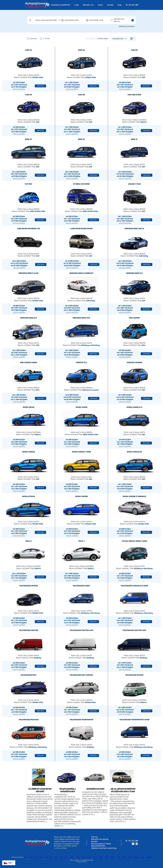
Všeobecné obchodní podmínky (104, 848)
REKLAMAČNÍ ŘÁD (98, 846)
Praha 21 (136, 857)
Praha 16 (107, 857)
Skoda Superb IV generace (134, 496)
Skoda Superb (81, 496)
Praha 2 (31, 857)
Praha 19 (124, 857)
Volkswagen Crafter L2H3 (81, 630)
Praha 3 (36, 857)
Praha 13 (89, 857)
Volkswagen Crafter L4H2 (134, 630)
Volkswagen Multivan (29, 720)
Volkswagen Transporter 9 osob (134, 720)
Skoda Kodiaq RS (134, 452)
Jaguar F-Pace (134, 184)
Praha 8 (61, 857)
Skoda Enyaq (28, 407)
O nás (76, 5)
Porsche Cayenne (134, 362)
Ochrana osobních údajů (101, 844)
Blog (120, 5)
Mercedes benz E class (28, 273)
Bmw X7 (134, 139)
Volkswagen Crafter (29, 630)
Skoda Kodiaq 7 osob (81, 452)
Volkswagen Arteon (29, 586)
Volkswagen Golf (28, 675)
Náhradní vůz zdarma (119, 20)
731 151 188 (132, 5)
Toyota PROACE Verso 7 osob (134, 541)
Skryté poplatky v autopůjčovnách (68, 790)
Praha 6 (51, 857)
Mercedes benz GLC (134, 273)
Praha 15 (101, 857)
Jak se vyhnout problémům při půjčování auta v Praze (123, 790)
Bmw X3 (29, 139)
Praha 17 (112, 857)
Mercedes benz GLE (28, 318)
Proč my (94, 837)
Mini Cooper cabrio (29, 362)
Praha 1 (26, 857)
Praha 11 (78, 857)
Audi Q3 (134, 50)
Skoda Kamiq (81, 407)
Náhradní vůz (88, 5)
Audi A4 (28, 50)
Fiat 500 (28, 184)
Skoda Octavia (29, 496)
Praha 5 (46, 857)
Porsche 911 (81, 362)
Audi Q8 (81, 95)
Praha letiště (149, 857)
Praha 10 (72, 857)
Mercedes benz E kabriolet (81, 273)
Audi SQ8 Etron (134, 95)
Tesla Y (81, 541)
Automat (32, 39)
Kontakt (110, 5)
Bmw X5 (81, 139)
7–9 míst (45, 39)
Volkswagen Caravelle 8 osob (134, 586)
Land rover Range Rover (81, 229)
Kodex (100, 5)
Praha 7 (56, 857)
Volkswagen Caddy (81, 586)
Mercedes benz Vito (81, 318)
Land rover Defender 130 (29, 229)
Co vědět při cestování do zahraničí (40, 790)
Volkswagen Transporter (81, 720)
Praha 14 (95, 857)
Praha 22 (142, 857)
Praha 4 (41, 857)
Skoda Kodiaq (28, 452)
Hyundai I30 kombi (81, 184)
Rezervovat (40, 86)
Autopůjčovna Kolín (95, 789)
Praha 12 (83, 857)
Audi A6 (81, 50)
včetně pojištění (19, 89)
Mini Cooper (134, 318)
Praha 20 (130, 857)
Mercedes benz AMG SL (134, 229)
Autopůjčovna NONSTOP (60, 5)
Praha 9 (66, 857)
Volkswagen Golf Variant (81, 675)
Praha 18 (118, 857)
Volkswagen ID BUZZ (134, 675)
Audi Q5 (29, 95)
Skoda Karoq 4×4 (134, 407)
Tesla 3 (28, 541)
